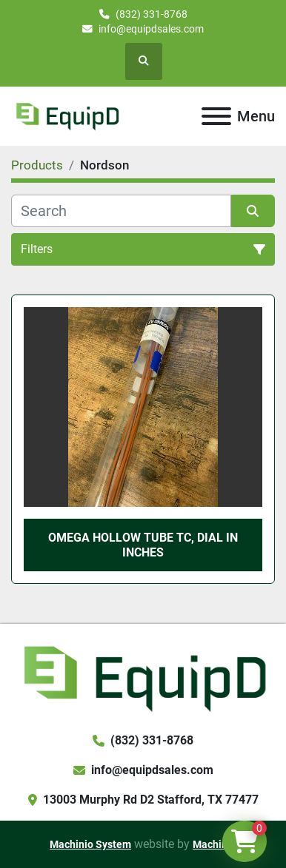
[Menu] (216, 116)
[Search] (121, 211)
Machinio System (90, 844)
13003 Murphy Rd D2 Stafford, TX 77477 (151, 800)
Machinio (214, 844)
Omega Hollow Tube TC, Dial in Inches (143, 545)
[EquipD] (143, 677)
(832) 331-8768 (152, 14)
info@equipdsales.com (151, 29)
